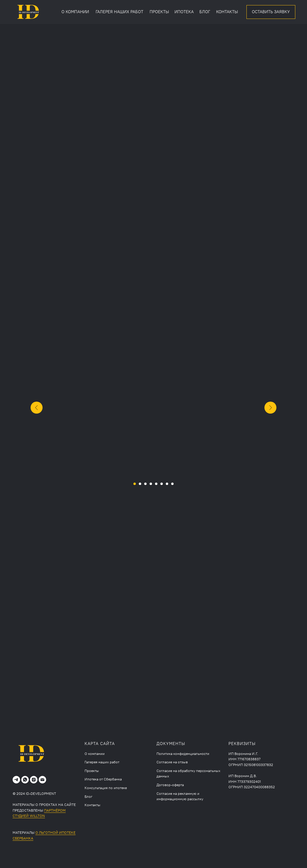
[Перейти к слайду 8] (172, 484)
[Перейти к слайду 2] (140, 484)
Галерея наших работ (102, 762)
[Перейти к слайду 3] (145, 484)
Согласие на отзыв (172, 762)
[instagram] (34, 780)
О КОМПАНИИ (75, 12)
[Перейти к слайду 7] (167, 484)
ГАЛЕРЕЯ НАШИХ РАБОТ (119, 12)
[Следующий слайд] (270, 408)
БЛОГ (205, 12)
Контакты (92, 805)
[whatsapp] (25, 780)
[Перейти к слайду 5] (156, 484)
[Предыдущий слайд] (37, 408)
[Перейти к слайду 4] (151, 484)
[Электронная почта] (42, 780)
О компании (95, 754)
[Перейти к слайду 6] (162, 484)
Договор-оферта (170, 785)
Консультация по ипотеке (106, 788)
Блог (88, 797)
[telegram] (16, 780)
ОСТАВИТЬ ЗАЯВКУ (271, 12)
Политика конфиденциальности (183, 754)
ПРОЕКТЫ (159, 12)
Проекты (92, 771)
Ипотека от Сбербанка (103, 779)
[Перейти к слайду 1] (135, 484)
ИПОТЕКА (184, 12)
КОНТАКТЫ (227, 12)
